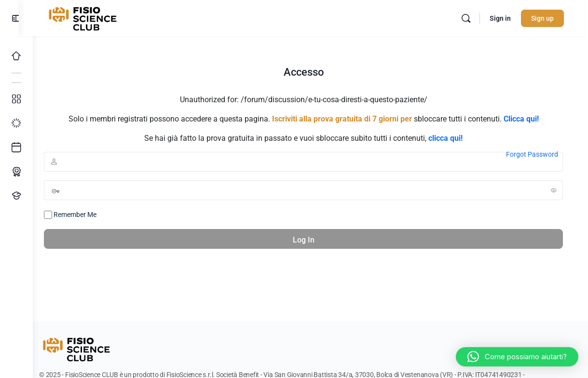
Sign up (546, 18)
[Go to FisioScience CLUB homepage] (98, 17)
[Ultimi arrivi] (16, 148)
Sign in (504, 18)
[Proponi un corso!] (16, 196)
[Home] (16, 56)
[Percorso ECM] (16, 172)
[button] (517, 357)
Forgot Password (532, 154)
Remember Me (84, 215)
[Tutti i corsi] (16, 99)
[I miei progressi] (16, 123)
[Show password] (554, 190)
